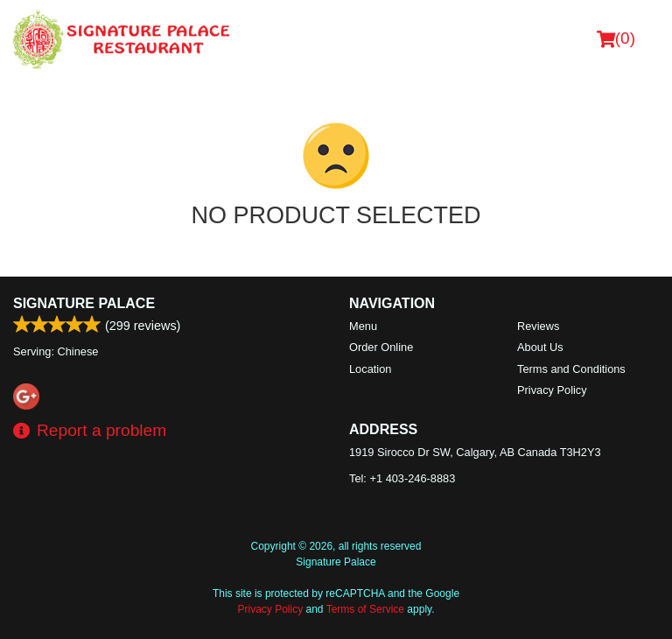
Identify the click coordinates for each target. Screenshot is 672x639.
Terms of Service (365, 609)
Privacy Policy (552, 390)
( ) (616, 39)
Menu (363, 326)
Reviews (538, 326)
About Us (540, 347)
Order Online (381, 347)
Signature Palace (84, 303)
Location (370, 369)
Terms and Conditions (571, 369)
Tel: (402, 478)
